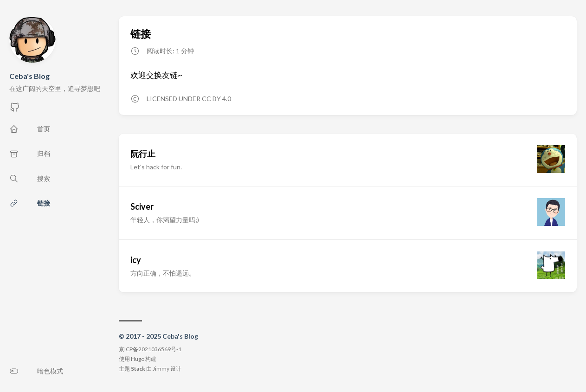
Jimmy (161, 369)
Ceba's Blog (29, 76)
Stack (138, 369)
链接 (141, 34)
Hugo (138, 359)
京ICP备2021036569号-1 (150, 349)
